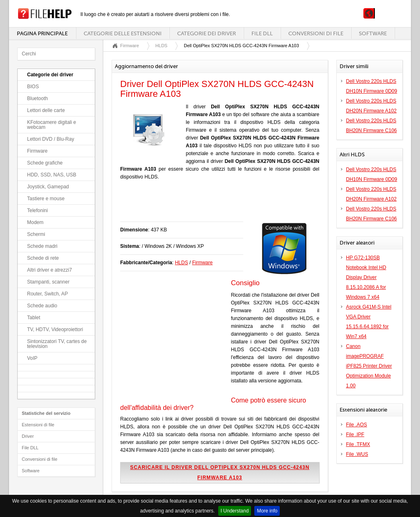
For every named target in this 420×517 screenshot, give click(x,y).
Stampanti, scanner (48, 282)
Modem (35, 222)
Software (373, 33)
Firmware (37, 151)
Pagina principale (42, 33)
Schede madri (42, 246)
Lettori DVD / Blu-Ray (51, 139)
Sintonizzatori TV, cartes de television (57, 344)
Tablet (34, 318)
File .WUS (357, 454)
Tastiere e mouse (46, 199)
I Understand (235, 511)
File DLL (262, 33)
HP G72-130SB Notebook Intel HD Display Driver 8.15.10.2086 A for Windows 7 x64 (366, 277)
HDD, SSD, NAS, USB (52, 175)
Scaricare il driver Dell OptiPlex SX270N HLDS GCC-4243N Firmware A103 (220, 472)
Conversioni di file (316, 33)
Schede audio (42, 306)
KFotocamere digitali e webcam (51, 125)
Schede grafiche (45, 163)
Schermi (36, 234)
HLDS (161, 46)
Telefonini (38, 210)
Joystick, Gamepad (48, 187)
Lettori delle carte (46, 110)
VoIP (32, 358)
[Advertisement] (216, 205)
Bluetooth (38, 98)
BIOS (33, 87)
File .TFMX (358, 444)
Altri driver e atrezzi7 (49, 270)
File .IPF (355, 435)
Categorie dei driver (207, 33)
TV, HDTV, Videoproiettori (55, 329)
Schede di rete (43, 258)
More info (267, 511)
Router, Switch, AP (47, 294)
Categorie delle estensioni (123, 33)
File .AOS (357, 425)
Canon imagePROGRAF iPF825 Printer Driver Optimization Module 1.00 (369, 366)
